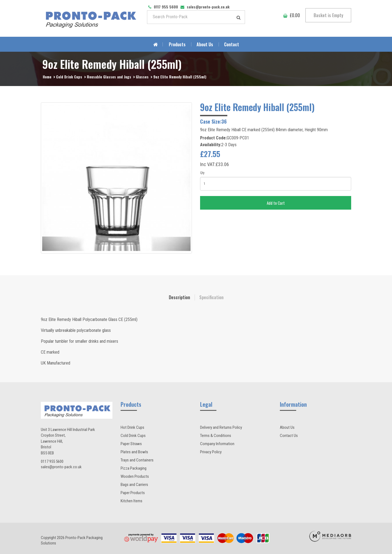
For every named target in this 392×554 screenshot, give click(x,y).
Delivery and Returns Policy (221, 427)
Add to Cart (276, 203)
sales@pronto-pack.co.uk (61, 467)
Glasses (142, 77)
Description (179, 297)
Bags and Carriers (134, 485)
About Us (205, 44)
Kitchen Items (131, 501)
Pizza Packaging (134, 468)
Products (177, 44)
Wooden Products (135, 476)
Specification (211, 297)
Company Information (217, 444)
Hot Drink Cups (132, 427)
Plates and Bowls (134, 452)
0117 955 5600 (52, 461)
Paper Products (133, 493)
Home (47, 77)
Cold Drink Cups (69, 77)
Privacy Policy (211, 452)
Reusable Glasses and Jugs (109, 77)
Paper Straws (131, 444)
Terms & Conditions (216, 436)
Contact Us (289, 436)
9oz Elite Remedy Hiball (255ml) (180, 77)
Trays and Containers (137, 460)
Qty (202, 173)
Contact (232, 44)
